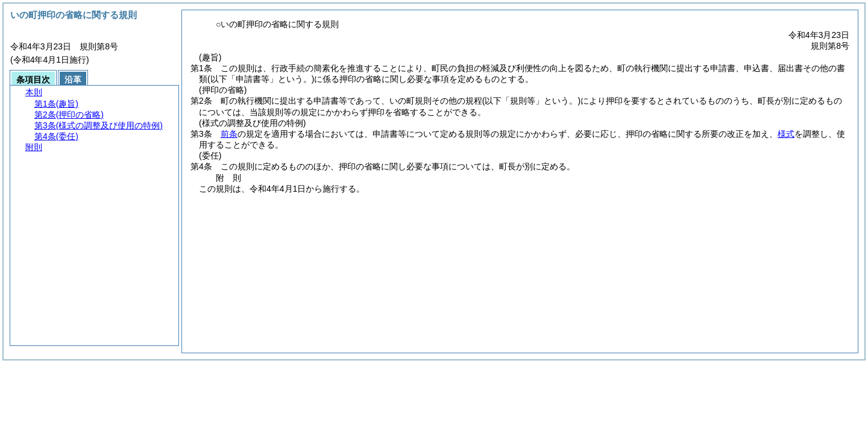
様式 (786, 134)
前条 (229, 134)
